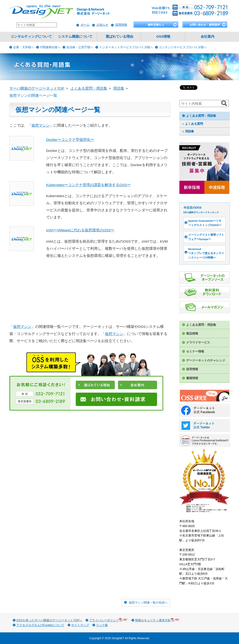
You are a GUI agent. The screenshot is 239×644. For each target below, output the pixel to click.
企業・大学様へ (24, 47)
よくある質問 (194, 124)
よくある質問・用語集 (201, 116)
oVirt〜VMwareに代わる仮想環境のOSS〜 (80, 230)
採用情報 (121, 25)
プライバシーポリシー (109, 620)
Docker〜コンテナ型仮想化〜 (70, 140)
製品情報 (192, 333)
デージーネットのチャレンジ (206, 360)
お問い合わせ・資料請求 (205, 25)
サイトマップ (80, 625)
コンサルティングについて (31, 37)
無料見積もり (156, 25)
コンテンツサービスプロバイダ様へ (183, 47)
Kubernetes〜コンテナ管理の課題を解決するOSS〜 (88, 185)
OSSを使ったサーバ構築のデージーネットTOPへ (49, 620)
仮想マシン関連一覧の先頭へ (148, 603)
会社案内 (208, 37)
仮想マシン (41, 125)
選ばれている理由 (119, 37)
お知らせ (102, 25)
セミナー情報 (195, 351)
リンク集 (102, 625)
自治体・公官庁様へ (80, 47)
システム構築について (75, 37)
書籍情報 (192, 378)
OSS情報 (163, 37)
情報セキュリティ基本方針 (157, 620)
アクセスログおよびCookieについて (40, 625)
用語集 (190, 131)
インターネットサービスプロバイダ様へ (126, 47)
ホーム (85, 25)
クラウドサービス (198, 342)
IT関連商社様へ (50, 47)
